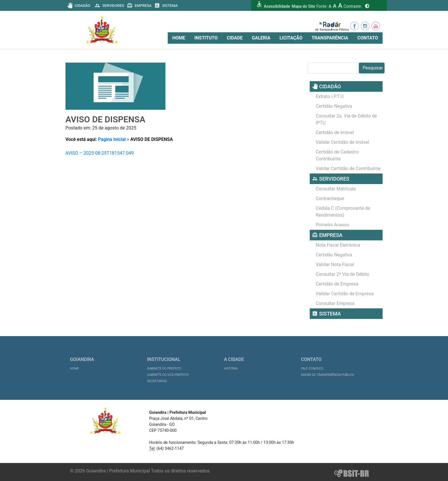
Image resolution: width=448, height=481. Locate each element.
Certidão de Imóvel (335, 132)
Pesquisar (373, 68)
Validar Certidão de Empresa (345, 294)
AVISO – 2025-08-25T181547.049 (100, 153)
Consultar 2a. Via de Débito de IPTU (346, 119)
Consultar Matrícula (336, 189)
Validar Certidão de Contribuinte (348, 168)
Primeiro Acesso (332, 225)
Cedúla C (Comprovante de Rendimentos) (343, 212)
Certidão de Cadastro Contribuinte (337, 155)
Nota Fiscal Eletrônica (338, 245)
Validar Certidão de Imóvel (342, 142)
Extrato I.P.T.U (330, 96)
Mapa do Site (303, 6)
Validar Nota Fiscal (335, 265)
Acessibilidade (277, 6)
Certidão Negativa (334, 106)
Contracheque (330, 198)
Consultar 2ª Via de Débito (342, 274)
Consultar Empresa (335, 303)
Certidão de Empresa (337, 284)
